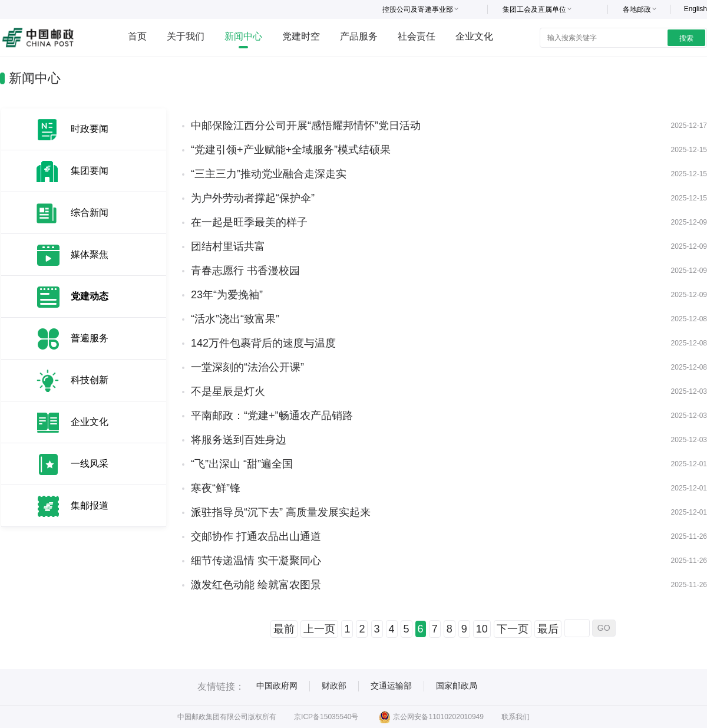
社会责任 (417, 36)
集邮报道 (90, 505)
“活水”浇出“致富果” (235, 319)
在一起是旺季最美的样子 (249, 222)
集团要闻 (90, 171)
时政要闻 (90, 129)
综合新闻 (90, 213)
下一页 (513, 629)
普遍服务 (90, 338)
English (696, 9)
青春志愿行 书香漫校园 (245, 271)
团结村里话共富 (228, 246)
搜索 (686, 38)
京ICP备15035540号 (326, 717)
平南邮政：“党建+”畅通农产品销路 (272, 416)
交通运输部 (391, 686)
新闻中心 (243, 36)
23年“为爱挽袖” (227, 295)
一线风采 (90, 464)
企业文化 (474, 36)
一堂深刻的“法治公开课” (247, 367)
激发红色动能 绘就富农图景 (256, 585)
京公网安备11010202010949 (431, 717)
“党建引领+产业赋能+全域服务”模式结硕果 (291, 150)
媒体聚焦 (90, 254)
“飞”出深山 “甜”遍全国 (242, 464)
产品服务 (359, 36)
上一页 (319, 629)
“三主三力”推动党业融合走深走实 (269, 174)
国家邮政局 (457, 686)
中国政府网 (277, 686)
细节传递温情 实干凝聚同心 (256, 561)
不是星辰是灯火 (228, 391)
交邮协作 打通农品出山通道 (256, 536)
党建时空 (301, 36)
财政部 (334, 686)
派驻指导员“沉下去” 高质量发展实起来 (281, 512)
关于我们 (186, 36)
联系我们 (516, 717)
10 (482, 629)
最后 (548, 629)
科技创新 (90, 380)
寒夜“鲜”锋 (216, 488)
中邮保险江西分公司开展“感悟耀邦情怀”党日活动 (306, 126)
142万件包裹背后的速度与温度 (263, 343)
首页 (137, 36)
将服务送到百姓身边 (239, 440)
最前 (284, 629)
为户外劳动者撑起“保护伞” (253, 198)
